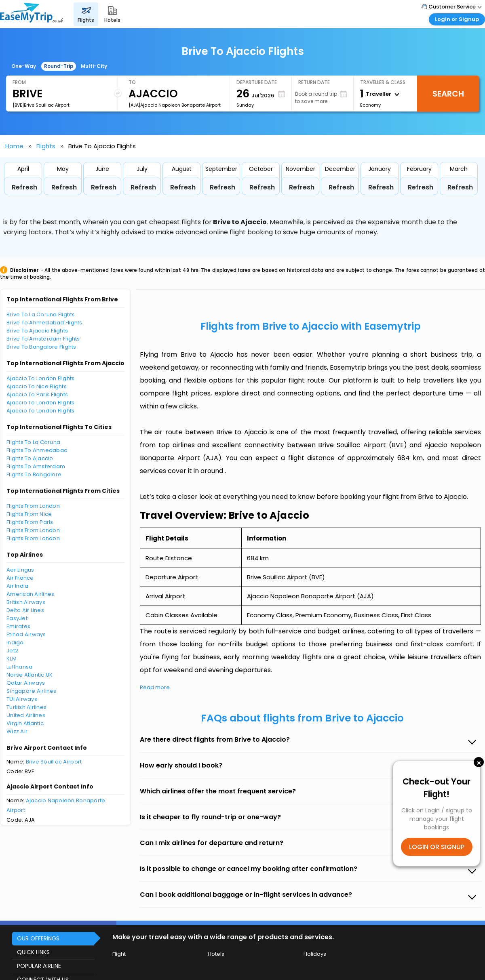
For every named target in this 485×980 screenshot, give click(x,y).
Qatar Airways (26, 683)
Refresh (24, 187)
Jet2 (12, 651)
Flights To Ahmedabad (37, 450)
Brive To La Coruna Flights (41, 314)
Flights (46, 146)
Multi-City (94, 66)
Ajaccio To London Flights (41, 378)
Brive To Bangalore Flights (41, 347)
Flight (119, 954)
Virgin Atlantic (25, 723)
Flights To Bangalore (34, 474)
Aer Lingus (20, 570)
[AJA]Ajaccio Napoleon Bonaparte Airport (175, 105)
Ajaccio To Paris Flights (37, 394)
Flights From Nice (29, 514)
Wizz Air (17, 731)
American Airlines (30, 594)
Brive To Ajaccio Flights (37, 331)
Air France (20, 578)
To (132, 82)
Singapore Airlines (32, 691)
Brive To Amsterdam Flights (43, 339)
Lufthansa (19, 667)
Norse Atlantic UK (30, 675)
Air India (17, 586)
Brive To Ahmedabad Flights (44, 323)
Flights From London (33, 506)
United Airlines (26, 715)
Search (448, 94)
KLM (12, 659)
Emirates (18, 626)
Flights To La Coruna (33, 442)
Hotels (216, 954)
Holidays (315, 954)
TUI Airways (22, 699)
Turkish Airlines (26, 707)
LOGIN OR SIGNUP (437, 847)
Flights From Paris (30, 522)
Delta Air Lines (25, 610)
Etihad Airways (26, 634)
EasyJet (17, 618)
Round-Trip (59, 66)
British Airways (26, 602)
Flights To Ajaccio (30, 458)
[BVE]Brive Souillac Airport (41, 105)
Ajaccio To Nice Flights (37, 386)
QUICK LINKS (33, 952)
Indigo (15, 642)
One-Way (24, 66)
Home (14, 146)
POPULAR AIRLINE (39, 966)
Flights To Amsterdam (36, 466)
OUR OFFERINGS (38, 938)
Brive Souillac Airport (54, 762)
